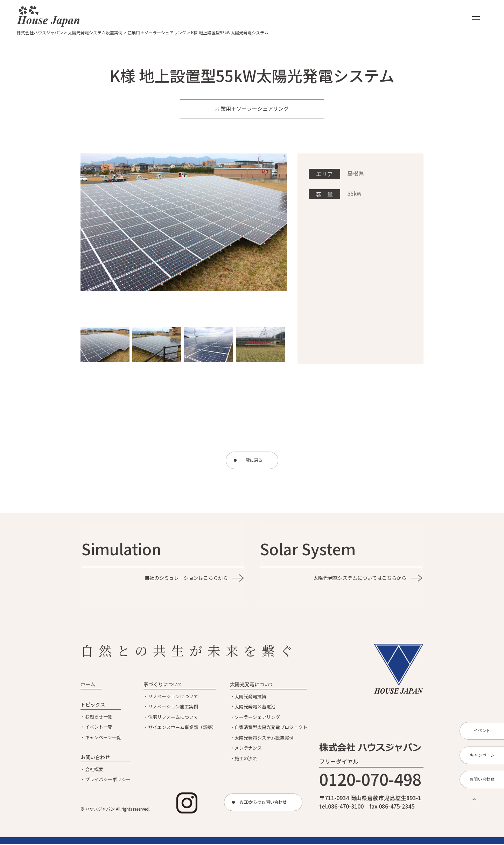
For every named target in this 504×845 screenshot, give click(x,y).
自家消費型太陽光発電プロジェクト (271, 728)
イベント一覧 (99, 727)
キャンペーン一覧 (103, 738)
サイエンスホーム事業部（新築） (182, 728)
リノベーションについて (173, 697)
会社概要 (94, 770)
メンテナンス (248, 748)
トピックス (93, 705)
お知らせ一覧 (99, 717)
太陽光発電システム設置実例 (264, 738)
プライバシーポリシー (108, 780)
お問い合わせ (95, 758)
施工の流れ (246, 759)
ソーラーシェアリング (257, 718)
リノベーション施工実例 (173, 707)
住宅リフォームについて (173, 718)
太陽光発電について (252, 685)
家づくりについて (163, 685)
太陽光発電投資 (250, 697)
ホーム (88, 685)
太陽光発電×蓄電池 (255, 707)
